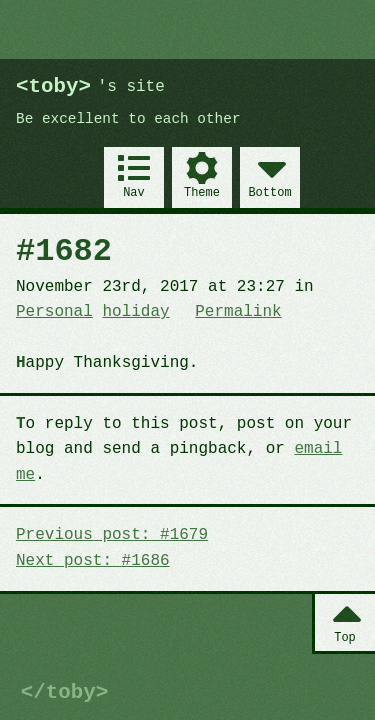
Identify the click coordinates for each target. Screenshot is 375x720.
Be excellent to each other (128, 119)
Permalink (238, 312)
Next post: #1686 (93, 561)
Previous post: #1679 (112, 535)
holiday (135, 312)
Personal (54, 312)
